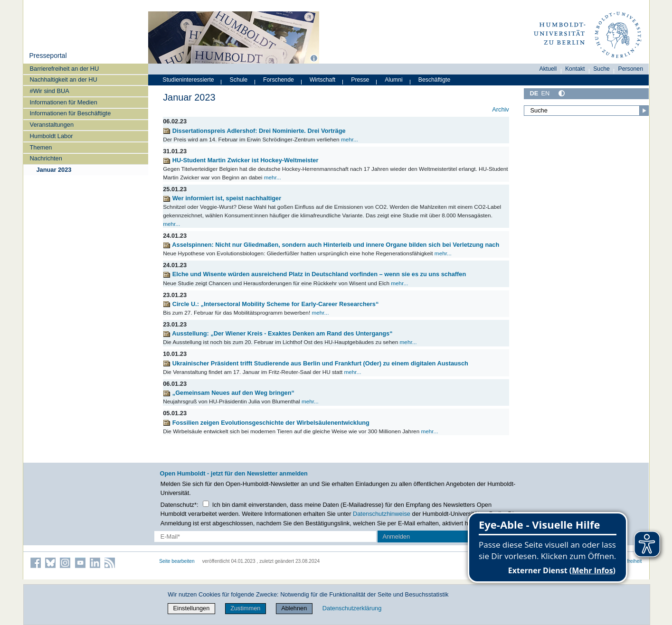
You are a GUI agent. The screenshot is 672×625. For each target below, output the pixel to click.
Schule (239, 80)
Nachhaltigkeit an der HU (64, 79)
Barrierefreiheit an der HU (65, 69)
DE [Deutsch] (534, 93)
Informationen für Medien (64, 102)
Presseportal (48, 56)
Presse (360, 80)
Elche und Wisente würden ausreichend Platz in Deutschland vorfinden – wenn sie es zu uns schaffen (314, 274)
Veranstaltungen (52, 125)
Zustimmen (245, 608)
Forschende (279, 80)
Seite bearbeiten (177, 561)
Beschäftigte (435, 80)
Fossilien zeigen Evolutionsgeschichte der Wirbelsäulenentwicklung (266, 423)
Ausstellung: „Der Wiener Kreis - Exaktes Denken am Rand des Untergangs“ (278, 333)
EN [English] (545, 93)
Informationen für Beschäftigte (71, 113)
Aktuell (548, 69)
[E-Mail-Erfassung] (265, 536)
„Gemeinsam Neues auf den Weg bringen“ (229, 393)
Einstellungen (192, 608)
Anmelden (396, 536)
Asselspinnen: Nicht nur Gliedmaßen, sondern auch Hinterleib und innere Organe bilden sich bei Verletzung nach (331, 245)
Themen (41, 147)
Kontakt (575, 69)
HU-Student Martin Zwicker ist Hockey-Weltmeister (241, 160)
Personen (631, 69)
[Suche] (587, 111)
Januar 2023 (54, 170)
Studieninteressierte (188, 80)
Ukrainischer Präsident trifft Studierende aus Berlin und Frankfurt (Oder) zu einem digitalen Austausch (316, 363)
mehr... (350, 139)
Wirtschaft (323, 80)
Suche (601, 69)
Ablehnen (294, 608)
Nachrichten (46, 158)
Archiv (501, 109)
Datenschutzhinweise (382, 514)
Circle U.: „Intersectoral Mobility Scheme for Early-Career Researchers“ (271, 304)
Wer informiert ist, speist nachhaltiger (222, 198)
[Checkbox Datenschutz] (206, 504)
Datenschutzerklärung (352, 608)
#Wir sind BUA (50, 91)
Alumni (394, 80)
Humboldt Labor (52, 136)
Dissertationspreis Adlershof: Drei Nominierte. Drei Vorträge (254, 131)
